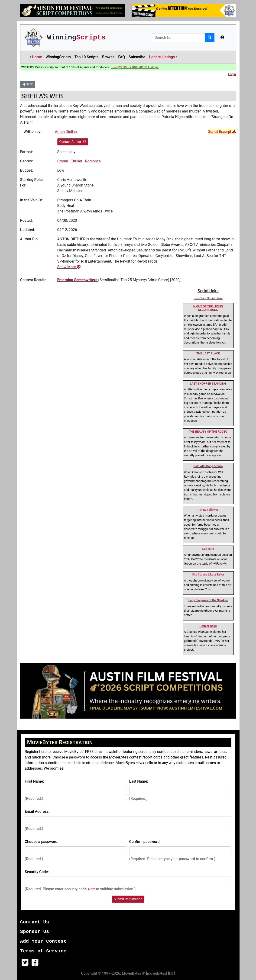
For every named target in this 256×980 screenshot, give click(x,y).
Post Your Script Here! (208, 298)
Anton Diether (66, 132)
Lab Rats (208, 549)
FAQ (122, 57)
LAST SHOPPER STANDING (208, 384)
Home (36, 57)
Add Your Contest (43, 941)
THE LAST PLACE (208, 353)
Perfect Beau (208, 626)
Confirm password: (145, 842)
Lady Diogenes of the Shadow (208, 600)
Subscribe (137, 57)
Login (232, 74)
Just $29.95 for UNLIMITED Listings (135, 67)
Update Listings (163, 57)
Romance (93, 161)
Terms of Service (43, 951)
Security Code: (37, 872)
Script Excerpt (222, 132)
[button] (222, 38)
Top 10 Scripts (86, 57)
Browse (108, 57)
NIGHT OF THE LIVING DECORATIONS (208, 308)
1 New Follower (208, 510)
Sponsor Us (35, 932)
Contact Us (35, 922)
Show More (69, 267)
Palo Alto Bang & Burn (208, 466)
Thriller (76, 161)
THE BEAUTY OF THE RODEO (208, 432)
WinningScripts (58, 57)
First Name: (34, 781)
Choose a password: (42, 842)
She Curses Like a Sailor (208, 574)
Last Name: (139, 781)
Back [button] (28, 84)
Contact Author (73, 142)
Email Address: (37, 811)
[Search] (178, 38)
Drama (63, 161)
